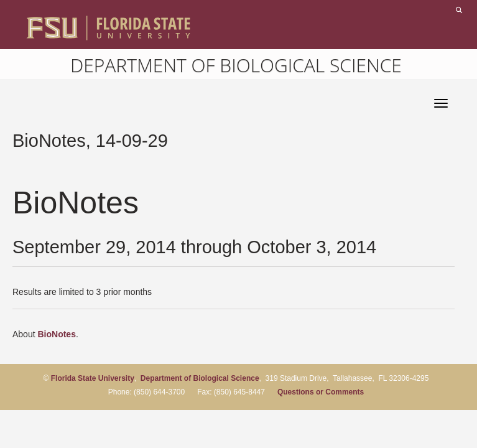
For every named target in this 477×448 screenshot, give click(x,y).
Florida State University (93, 378)
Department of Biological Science (236, 65)
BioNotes (56, 334)
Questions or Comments (321, 392)
